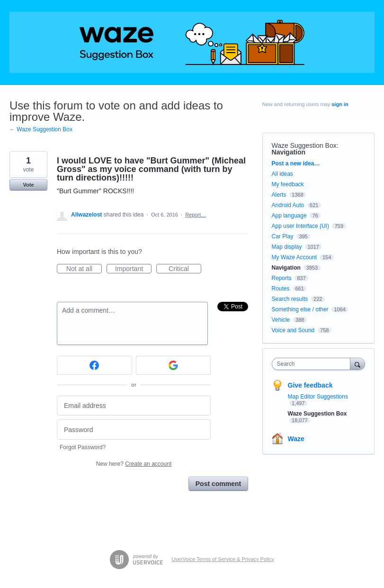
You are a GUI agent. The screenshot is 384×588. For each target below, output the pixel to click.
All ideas (282, 174)
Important (133, 269)
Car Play (283, 236)
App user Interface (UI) (300, 226)
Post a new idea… (296, 163)
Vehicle (281, 320)
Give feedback (310, 385)
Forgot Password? (83, 447)
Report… (196, 215)
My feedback (288, 184)
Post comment (218, 484)
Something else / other (300, 309)
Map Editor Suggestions (318, 397)
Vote (28, 185)
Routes (281, 289)
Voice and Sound (293, 330)
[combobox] (313, 364)
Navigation (289, 152)
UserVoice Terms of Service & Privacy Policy (223, 559)
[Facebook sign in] (94, 365)
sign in (340, 104)
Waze (296, 439)
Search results (290, 299)
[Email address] (134, 406)
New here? (134, 464)
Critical (185, 269)
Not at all (84, 269)
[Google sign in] (174, 365)
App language (289, 216)
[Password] (134, 430)
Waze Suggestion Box (304, 145)
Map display (287, 247)
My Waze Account (295, 257)
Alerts (279, 195)
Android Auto (288, 205)
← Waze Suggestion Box (41, 129)
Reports (282, 278)
